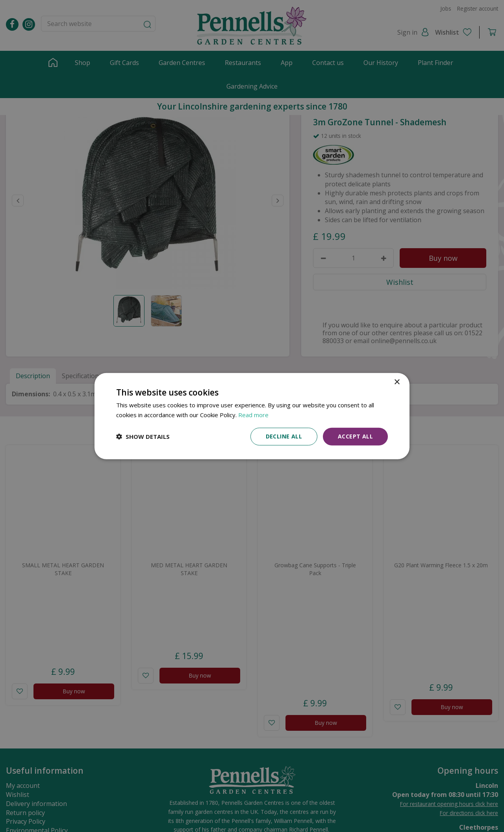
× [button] (397, 382)
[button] (143, 436)
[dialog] (252, 416)
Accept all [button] (355, 436)
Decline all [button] (284, 436)
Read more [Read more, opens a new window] (253, 415)
